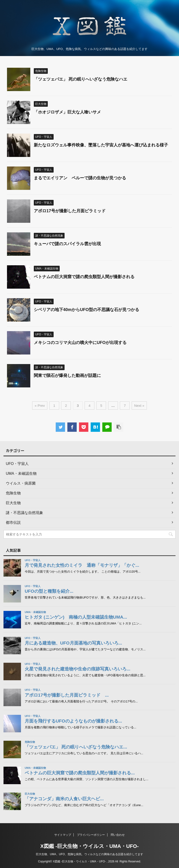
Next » (139, 406)
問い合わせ (118, 835)
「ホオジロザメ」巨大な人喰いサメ (67, 112)
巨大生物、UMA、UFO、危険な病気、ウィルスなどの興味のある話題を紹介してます (89, 854)
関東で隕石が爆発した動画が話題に (67, 376)
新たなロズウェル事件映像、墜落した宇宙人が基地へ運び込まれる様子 (101, 145)
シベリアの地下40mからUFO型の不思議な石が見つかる (86, 310)
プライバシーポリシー (91, 835)
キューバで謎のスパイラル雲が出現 (67, 244)
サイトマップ (63, 835)
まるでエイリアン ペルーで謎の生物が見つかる (80, 178)
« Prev (40, 406)
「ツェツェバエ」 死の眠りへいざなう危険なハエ (81, 79)
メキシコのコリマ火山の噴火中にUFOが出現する (80, 343)
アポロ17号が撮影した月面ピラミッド (72, 211)
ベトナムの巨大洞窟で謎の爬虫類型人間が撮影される (84, 277)
